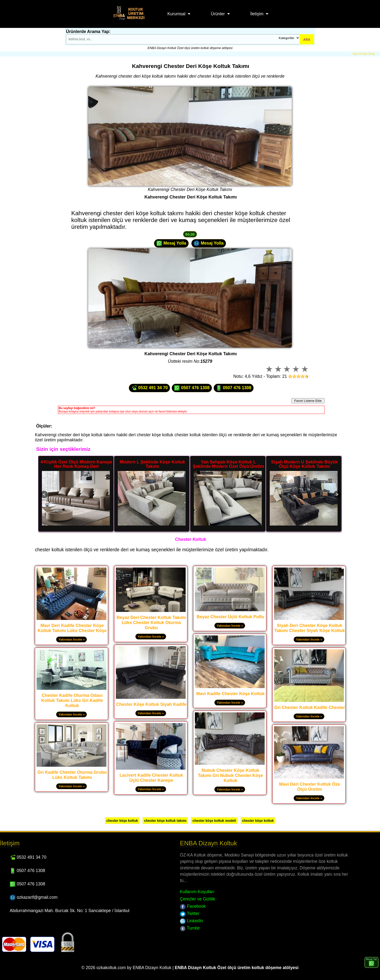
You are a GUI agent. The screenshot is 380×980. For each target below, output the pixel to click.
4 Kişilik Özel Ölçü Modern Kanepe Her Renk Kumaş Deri (76, 464)
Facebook (193, 906)
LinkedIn (191, 921)
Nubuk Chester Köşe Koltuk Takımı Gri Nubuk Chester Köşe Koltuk (230, 775)
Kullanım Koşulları (197, 892)
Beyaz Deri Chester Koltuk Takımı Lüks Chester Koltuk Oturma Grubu (151, 623)
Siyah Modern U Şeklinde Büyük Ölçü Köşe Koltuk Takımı (304, 464)
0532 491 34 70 (149, 388)
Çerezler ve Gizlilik (198, 899)
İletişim (257, 14)
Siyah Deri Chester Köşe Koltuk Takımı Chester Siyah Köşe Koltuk (310, 628)
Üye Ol (357, 54)
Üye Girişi (369, 54)
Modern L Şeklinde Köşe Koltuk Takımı (152, 464)
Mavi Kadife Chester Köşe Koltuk (230, 694)
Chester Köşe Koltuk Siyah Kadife (151, 704)
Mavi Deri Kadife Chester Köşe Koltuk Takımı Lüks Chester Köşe (72, 628)
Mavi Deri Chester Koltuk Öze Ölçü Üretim (310, 787)
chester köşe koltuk (122, 821)
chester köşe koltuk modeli (214, 821)
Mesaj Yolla (171, 243)
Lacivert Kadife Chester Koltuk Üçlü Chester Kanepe (151, 778)
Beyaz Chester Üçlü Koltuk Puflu (230, 617)
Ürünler (218, 14)
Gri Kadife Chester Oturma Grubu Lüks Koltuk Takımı (72, 775)
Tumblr (190, 928)
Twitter (190, 914)
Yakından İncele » (71, 639)
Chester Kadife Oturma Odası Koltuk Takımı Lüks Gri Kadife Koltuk (72, 700)
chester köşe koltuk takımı (165, 821)
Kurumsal (176, 14)
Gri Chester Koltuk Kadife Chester (310, 708)
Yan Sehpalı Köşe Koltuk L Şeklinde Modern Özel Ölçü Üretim (228, 464)
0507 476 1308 (192, 388)
